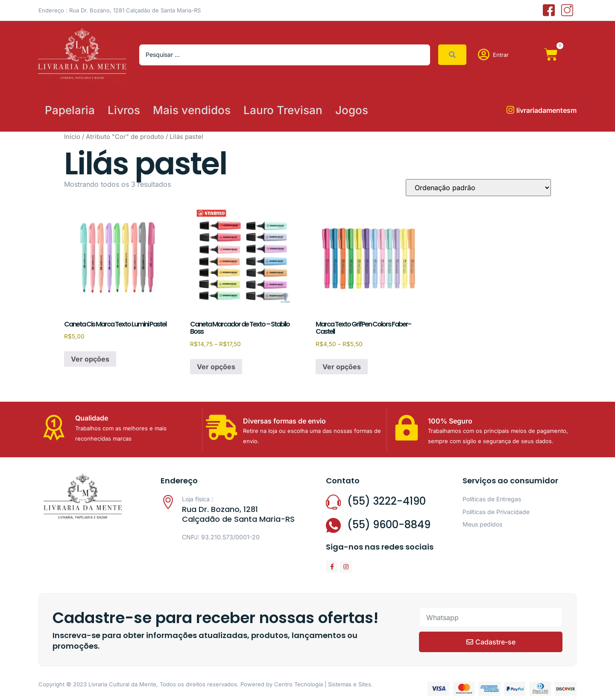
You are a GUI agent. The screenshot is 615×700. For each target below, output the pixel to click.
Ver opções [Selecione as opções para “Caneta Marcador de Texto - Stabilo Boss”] (216, 367)
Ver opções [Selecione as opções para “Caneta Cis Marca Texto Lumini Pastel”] (90, 359)
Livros (124, 110)
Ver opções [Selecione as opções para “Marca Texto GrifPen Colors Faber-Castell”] (342, 367)
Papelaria (70, 110)
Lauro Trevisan (283, 110)
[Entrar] (484, 55)
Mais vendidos (192, 110)
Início (72, 137)
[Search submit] (452, 55)
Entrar (501, 55)
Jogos (352, 110)
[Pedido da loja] (478, 188)
